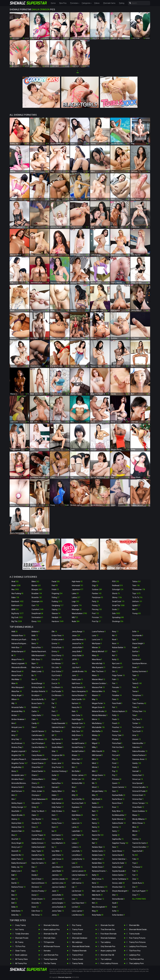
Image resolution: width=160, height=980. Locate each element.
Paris (115, 699)
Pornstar (97, 617)
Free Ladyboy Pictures (109, 963)
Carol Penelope (38, 743)
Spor (135, 639)
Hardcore (58, 621)
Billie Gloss (37, 659)
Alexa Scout (17, 671)
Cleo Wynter (38, 819)
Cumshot (37, 609)
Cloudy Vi (36, 823)
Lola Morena (78, 915)
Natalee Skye (98, 847)
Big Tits (17, 621)
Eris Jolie (56, 667)
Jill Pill (75, 659)
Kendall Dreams (79, 743)
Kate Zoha (77, 715)
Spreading (118, 617)
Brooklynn (37, 695)
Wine (135, 827)
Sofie (135, 632)
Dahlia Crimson (39, 843)
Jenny (55, 915)
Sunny (136, 655)
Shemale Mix (134, 925)
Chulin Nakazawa (40, 799)
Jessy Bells (77, 651)
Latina (76, 597)
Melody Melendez (100, 715)
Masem (96, 695)
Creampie (37, 601)
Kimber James (79, 775)
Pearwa (116, 731)
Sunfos (136, 651)
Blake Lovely (38, 671)
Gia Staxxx (57, 731)
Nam (95, 811)
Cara (34, 727)
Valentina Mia (139, 743)
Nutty (115, 659)
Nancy (96, 823)
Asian (16, 585)
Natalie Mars (98, 863)
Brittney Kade (38, 687)
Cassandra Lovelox (40, 759)
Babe (15, 597)
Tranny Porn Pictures (137, 942)
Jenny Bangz (78, 632)
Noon (115, 643)
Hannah (55, 787)
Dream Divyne (38, 899)
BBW (15, 609)
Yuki (135, 871)
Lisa (75, 899)
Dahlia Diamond (38, 847)
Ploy (115, 759)
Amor (15, 731)
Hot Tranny (20, 929)
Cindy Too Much (39, 811)
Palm (115, 679)
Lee (74, 839)
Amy (15, 735)
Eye (54, 699)
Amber (15, 715)
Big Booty (17, 613)
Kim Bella (76, 771)
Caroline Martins (39, 747)
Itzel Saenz (57, 835)
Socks (116, 609)
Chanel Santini (38, 771)
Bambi (15, 883)
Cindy (35, 807)
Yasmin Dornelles (140, 847)
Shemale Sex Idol (107, 925)
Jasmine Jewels (60, 879)
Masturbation (79, 613)
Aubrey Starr (18, 827)
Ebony (36, 621)
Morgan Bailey (99, 791)
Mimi (95, 759)
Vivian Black (138, 807)
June (75, 675)
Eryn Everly (57, 675)
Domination (37, 617)
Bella (15, 907)
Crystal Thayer (39, 835)
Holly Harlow (58, 803)
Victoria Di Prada (140, 791)
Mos (95, 795)
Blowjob (37, 589)
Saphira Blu (118, 839)
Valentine (137, 747)
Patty (115, 715)
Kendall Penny (79, 747)
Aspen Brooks (18, 815)
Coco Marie (37, 831)
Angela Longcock (19, 751)
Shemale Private (22, 938)
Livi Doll (76, 907)
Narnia (95, 839)
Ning (95, 911)
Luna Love (97, 639)
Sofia (115, 911)
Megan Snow (98, 707)
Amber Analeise (19, 719)
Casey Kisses (38, 755)
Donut (35, 895)
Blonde (36, 585)
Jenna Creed (58, 899)
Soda (115, 907)
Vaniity (137, 763)
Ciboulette (37, 803)
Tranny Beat (77, 934)
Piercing (97, 609)
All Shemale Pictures (52, 946)
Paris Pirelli (117, 703)
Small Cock (118, 601)
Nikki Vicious (98, 899)
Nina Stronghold (99, 907)
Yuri (135, 875)
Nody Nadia (98, 915)
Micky (95, 739)
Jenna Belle (58, 895)
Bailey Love (17, 871)
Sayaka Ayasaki (119, 871)
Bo (34, 675)
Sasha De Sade (119, 863)
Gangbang (57, 605)
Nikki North (97, 895)
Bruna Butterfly (39, 699)
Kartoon (76, 703)
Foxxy (56, 715)
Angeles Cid (18, 755)
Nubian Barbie (119, 647)
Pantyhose (97, 597)
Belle (35, 635)
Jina (75, 663)
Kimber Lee (78, 779)
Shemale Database (80, 938)
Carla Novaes (38, 735)
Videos (97, 3)
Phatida (116, 739)
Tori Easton (138, 727)
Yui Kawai (137, 867)
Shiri (115, 895)
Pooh (115, 767)
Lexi (75, 863)
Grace (55, 759)
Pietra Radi (117, 743)
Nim (95, 903)
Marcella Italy (98, 663)
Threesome (139, 589)
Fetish (55, 589)
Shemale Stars (49, 938)
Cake (35, 719)
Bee (14, 895)
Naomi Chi (98, 835)
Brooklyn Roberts (40, 691)
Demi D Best (38, 879)
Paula (116, 719)
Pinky (115, 751)
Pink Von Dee (118, 747)
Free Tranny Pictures (137, 938)
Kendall (76, 739)
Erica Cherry (58, 655)
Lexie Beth (77, 867)
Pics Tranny (77, 925)
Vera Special (138, 783)
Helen (55, 795)
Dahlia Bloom (38, 839)
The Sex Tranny (50, 963)
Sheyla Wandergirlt (120, 891)
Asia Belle (17, 811)
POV (116, 581)
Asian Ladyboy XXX (108, 951)
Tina (135, 715)
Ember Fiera (58, 635)
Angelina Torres (19, 763)
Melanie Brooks (99, 711)
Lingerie (77, 605)
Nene (95, 883)
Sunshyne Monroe (141, 663)
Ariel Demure (18, 791)
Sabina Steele (119, 823)
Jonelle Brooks (79, 671)
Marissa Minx (98, 691)
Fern (55, 711)
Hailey (55, 779)
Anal (15, 581)
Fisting (55, 597)
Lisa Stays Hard (79, 903)
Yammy (137, 839)
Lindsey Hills (78, 895)
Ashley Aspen (18, 803)
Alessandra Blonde (20, 667)
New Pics (63, 3)
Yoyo (135, 863)
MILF (75, 617)
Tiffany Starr (139, 711)
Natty (95, 875)
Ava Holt (16, 839)
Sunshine (137, 659)
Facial (56, 581)
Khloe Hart (77, 759)
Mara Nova (97, 659)
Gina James (57, 743)
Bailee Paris (17, 859)
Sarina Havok (118, 855)
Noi (115, 635)
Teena (135, 691)
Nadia (95, 803)
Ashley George (19, 807)
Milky (95, 747)
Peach (116, 723)
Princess (117, 779)
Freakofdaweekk (60, 723)
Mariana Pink (98, 687)
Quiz (115, 791)
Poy (115, 775)
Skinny (117, 597)
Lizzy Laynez (78, 911)
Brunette (37, 597)
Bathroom (17, 605)
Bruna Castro (38, 703)
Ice (54, 831)
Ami (14, 723)
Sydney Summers (140, 671)
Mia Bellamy (98, 723)
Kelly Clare (78, 731)
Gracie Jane (58, 763)
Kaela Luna (77, 679)
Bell (14, 903)
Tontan (136, 723)
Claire (35, 815)
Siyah (115, 903)
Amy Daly (16, 739)
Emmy (55, 651)
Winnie (136, 831)
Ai (13, 655)
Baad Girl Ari (17, 855)
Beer (15, 899)
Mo (94, 783)
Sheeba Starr (119, 887)
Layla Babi (77, 831)
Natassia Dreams (100, 871)
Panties (97, 593)
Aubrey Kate (18, 823)
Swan (136, 667)
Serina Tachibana (120, 879)
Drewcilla (36, 903)
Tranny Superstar (50, 959)
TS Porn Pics (20, 946)
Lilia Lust (76, 879)
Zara (135, 879)
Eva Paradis (58, 691)
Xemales (47, 951)
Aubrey (16, 819)
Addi (14, 632)
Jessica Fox (78, 643)
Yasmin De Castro (140, 843)
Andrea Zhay (17, 747)
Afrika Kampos (19, 651)
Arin (14, 795)
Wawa (136, 815)
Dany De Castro (39, 863)
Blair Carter (37, 667)
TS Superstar (49, 942)
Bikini (35, 581)
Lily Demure (78, 891)
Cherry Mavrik (38, 787)
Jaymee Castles (59, 887)
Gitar (55, 751)
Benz (35, 643)
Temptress (138, 695)
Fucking (57, 601)
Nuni (115, 651)
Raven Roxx (117, 803)
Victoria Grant (139, 795)
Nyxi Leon (117, 663)
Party (95, 601)
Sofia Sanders (118, 915)
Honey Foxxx (58, 823)
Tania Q (137, 683)
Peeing (96, 605)
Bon (34, 679)
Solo (116, 613)
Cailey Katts (37, 715)
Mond (95, 787)
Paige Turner (118, 675)
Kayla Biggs (78, 719)
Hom (55, 815)
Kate (75, 711)
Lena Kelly (77, 851)
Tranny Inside (134, 934)
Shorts (116, 593)
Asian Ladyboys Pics (52, 929)
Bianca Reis (37, 647)
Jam (55, 863)
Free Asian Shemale (109, 934)
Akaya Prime (18, 659)
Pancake (117, 687)
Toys (136, 593)
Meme (96, 719)
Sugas (136, 647)
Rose (115, 807)
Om (115, 671)
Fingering (57, 593)
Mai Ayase (97, 643)
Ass (15, 589)
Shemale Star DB (50, 934)
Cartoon (36, 751)
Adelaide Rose (18, 635)
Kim (75, 767)
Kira (74, 787)
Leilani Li (76, 847)
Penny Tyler (118, 735)
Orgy (95, 585)
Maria (95, 675)
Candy (35, 723)
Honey (55, 819)
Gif (54, 735)
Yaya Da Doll (138, 851)
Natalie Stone (98, 867)
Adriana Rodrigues (20, 643)
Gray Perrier (58, 767)
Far (54, 703)
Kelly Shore (77, 735)
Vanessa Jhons (139, 759)
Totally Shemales (22, 934)
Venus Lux (137, 779)
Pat (115, 707)
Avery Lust (17, 847)
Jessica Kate (78, 647)
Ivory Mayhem (58, 843)
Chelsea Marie (38, 779)
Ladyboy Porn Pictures (138, 946)
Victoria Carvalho (140, 787)
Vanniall (137, 771)
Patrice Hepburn (120, 711)
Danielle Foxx (38, 855)
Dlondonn (37, 887)
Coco (35, 827)
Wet (135, 609)
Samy (116, 831)
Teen (136, 585)
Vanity (135, 767)
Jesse (76, 635)
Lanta (75, 827)
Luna (95, 635)
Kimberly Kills (78, 783)
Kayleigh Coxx (78, 723)
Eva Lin (56, 683)
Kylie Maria (77, 815)
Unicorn (136, 739)
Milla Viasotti (98, 751)
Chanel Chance (39, 763)
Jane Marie (57, 867)
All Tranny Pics (21, 963)
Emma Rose (58, 647)
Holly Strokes (58, 811)
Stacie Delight (138, 643)
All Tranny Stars (21, 959)
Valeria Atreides (140, 751)
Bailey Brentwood (19, 863)
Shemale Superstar (65, 977)
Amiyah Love (18, 727)
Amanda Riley (18, 711)
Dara (35, 871)
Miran (96, 779)
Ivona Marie (57, 839)
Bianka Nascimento (40, 651)
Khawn (76, 755)
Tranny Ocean (78, 959)
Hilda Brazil (57, 799)
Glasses (56, 613)
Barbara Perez (18, 887)
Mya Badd (97, 799)
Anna (15, 771)
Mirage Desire (99, 775)
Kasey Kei (77, 707)
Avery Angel (17, 843)
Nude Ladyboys (21, 955)
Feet (55, 585)
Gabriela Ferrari (58, 727)
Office (95, 581)
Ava (14, 835)
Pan (115, 683)
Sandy (116, 835)
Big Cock (17, 617)
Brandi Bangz (38, 683)
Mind (95, 763)
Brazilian (37, 593)
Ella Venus (37, 915)
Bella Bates (17, 911)
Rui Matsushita (119, 815)
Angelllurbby (18, 767)
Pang (115, 691)
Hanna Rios (57, 783)
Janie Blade (58, 871)
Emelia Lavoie (58, 639)
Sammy (116, 827)
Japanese (77, 589)
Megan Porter (99, 703)
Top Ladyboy (106, 942)
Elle (54, 632)
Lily (74, 887)
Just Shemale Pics (51, 955)
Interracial (77, 585)
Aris (14, 799)
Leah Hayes (78, 835)
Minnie (95, 767)
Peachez (117, 727)
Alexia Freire (17, 675)
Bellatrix (35, 632)
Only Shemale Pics (108, 946)
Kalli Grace (77, 683)
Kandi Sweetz (78, 687)
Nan (95, 815)
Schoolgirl (118, 589)
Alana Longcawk (19, 663)
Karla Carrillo (78, 699)
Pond (115, 763)
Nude (76, 621)
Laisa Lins (77, 823)
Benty (35, 639)
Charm (35, 775)
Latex (75, 593)
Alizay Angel (18, 695)
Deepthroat (37, 613)
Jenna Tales (58, 911)
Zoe (135, 887)
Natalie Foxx (98, 859)
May (95, 699)
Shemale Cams (109, 3)
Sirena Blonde (118, 899)
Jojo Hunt (76, 667)
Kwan (75, 811)
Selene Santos (119, 875)
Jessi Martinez (79, 639)
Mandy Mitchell (100, 651)
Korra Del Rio (78, 799)
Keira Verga (78, 727)
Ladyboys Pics (135, 955)
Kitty (75, 795)
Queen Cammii (119, 787)
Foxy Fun (56, 719)
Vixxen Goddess (140, 811)
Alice (15, 683)
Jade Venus (58, 859)
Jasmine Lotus (59, 883)
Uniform (137, 601)
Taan (135, 675)
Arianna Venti (18, 787)
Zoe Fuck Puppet (140, 891)
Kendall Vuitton (78, 751)
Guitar (55, 775)
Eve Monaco (58, 695)
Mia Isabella (98, 727)
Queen (116, 783)
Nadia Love (97, 807)
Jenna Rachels (59, 907)
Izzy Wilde (57, 851)
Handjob (57, 617)
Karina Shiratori (79, 695)
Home (53, 3)
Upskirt (136, 605)
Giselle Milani (57, 747)
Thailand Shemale (79, 951)
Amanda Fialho (19, 707)
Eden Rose (37, 911)
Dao (34, 867)
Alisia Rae (17, 691)
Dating (122, 3)
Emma (56, 643)
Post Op (96, 621)
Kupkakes (77, 807)
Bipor (35, 663)
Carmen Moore (39, 739)
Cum (35, 605)
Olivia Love (117, 667)
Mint (95, 771)
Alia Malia (16, 679)
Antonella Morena (20, 783)
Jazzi (55, 891)
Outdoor (97, 589)
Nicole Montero (100, 887)
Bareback (17, 601)
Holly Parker (58, 807)
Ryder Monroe (119, 819)
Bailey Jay (17, 867)
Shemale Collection (51, 925)
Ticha (136, 707)
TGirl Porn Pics (135, 951)
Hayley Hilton (58, 791)
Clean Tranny (20, 951)
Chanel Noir (37, 767)
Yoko (135, 859)
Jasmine (57, 875)
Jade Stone (57, 855)
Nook (115, 639)
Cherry (35, 783)
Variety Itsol (138, 775)
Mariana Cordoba (100, 683)
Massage (77, 609)
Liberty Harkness (80, 875)
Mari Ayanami (99, 667)
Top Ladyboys (106, 959)
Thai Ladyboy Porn (136, 963)
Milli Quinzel (97, 755)
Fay (54, 707)
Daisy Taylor (38, 851)
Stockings (118, 621)
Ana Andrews (18, 743)
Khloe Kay (77, 763)
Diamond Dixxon (39, 883)
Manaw (96, 647)
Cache (35, 711)
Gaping (56, 609)
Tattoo (137, 581)
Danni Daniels (38, 859)
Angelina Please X (20, 759)
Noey (115, 632)
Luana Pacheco (99, 632)
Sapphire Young (120, 843)
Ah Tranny (19, 942)
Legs (75, 601)
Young (136, 613)
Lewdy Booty (78, 859)
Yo (135, 855)
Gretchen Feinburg (60, 771)
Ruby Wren (118, 811)
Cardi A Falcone (39, 731)
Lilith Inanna (78, 883)
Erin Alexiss (57, 663)
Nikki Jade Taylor (100, 891)
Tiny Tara (137, 719)
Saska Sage (117, 867)
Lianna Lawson (79, 871)
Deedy (35, 875)
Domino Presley (39, 891)
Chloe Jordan (38, 791)
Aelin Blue (17, 647)
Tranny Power (78, 929)
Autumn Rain (18, 831)
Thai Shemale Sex (108, 929)
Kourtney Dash (79, 803)
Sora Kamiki (138, 635)
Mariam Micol (98, 679)
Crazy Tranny (20, 925)
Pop (115, 771)
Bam (15, 879)
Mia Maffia (97, 731)
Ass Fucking (17, 593)
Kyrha (75, 819)
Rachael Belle (119, 795)
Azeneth (16, 851)
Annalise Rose (18, 779)
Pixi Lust (116, 755)
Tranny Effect (78, 955)
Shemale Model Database (82, 946)
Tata (135, 687)
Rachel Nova (118, 799)
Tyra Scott (138, 731)
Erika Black (57, 659)
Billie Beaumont (38, 655)
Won (135, 835)
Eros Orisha (57, 671)
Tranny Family (78, 963)
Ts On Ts (137, 597)
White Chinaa (139, 823)
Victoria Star (138, 799)
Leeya (75, 843)
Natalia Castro (99, 851)
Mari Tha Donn (99, 671)
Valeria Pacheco (139, 755)
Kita (75, 791)
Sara (115, 847)
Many (95, 655)
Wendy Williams (140, 819)
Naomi (96, 831)
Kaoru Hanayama (80, 691)
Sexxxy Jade (118, 883)
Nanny (96, 827)
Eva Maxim (57, 687)
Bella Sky (16, 915)
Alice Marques (18, 687)
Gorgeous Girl (58, 755)
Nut (115, 655)
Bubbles (36, 707)
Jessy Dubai (78, 655)
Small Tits (118, 605)
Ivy (54, 847)
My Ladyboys (77, 942)
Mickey (96, 735)
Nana (95, 819)
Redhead (117, 585)
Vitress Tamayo (140, 803)
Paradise (117, 695)
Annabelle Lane (19, 775)
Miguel (96, 743)
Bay (14, 891)
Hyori (55, 827)
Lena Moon (77, 855)
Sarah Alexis (118, 851)
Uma (135, 735)
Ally (14, 703)
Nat (95, 843)
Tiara (135, 699)
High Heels (77, 581)
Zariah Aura (138, 883)
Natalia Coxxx (98, 855)
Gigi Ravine (57, 739)
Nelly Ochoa (98, 879)
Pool (95, 613)
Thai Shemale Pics (136, 959)
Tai (135, 679)
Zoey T (136, 895)
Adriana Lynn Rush (20, 639)
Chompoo (36, 795)
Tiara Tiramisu (139, 703)
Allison (15, 699)
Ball (14, 875)
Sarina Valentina (120, 859)
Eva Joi (56, 679)
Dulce (35, 907)
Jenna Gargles (59, 903)
